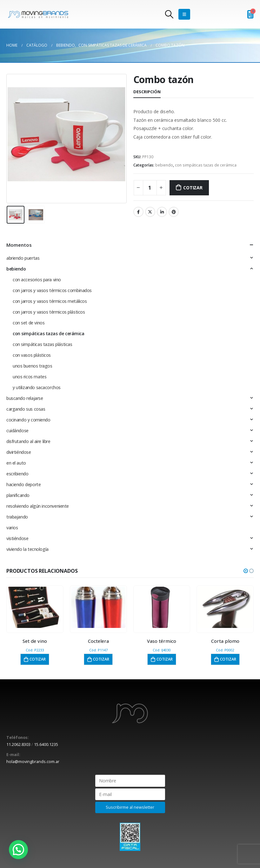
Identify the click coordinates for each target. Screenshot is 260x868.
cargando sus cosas (26, 409)
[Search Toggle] (169, 14)
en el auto (16, 463)
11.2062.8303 (18, 744)
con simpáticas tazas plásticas (42, 344)
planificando (18, 495)
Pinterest (174, 212)
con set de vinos (29, 323)
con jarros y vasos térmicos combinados (52, 290)
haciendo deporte (23, 484)
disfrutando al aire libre (28, 441)
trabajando (17, 517)
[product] (35, 607)
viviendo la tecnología (27, 549)
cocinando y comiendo (28, 420)
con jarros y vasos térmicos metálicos (50, 301)
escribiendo (17, 474)
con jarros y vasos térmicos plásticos (49, 312)
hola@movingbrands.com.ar (33, 762)
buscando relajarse (25, 398)
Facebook (138, 212)
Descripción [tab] (147, 92)
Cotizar (193, 188)
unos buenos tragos (32, 366)
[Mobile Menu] (184, 14)
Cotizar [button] (38, 659)
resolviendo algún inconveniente (38, 506)
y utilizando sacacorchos (37, 387)
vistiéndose (17, 538)
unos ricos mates (30, 377)
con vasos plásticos (32, 355)
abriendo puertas (23, 258)
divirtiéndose (19, 452)
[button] (246, 571)
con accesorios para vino (37, 280)
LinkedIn (162, 212)
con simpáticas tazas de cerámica (206, 165)
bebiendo (164, 165)
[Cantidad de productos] (150, 188)
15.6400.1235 (46, 744)
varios (12, 528)
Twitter (150, 212)
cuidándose (17, 431)
